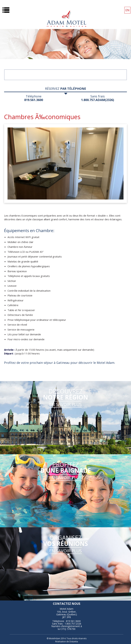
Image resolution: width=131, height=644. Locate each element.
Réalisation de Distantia (67, 642)
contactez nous (67, 604)
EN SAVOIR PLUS (65, 404)
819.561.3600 (34, 100)
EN (127, 10)
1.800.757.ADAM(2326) (97, 100)
